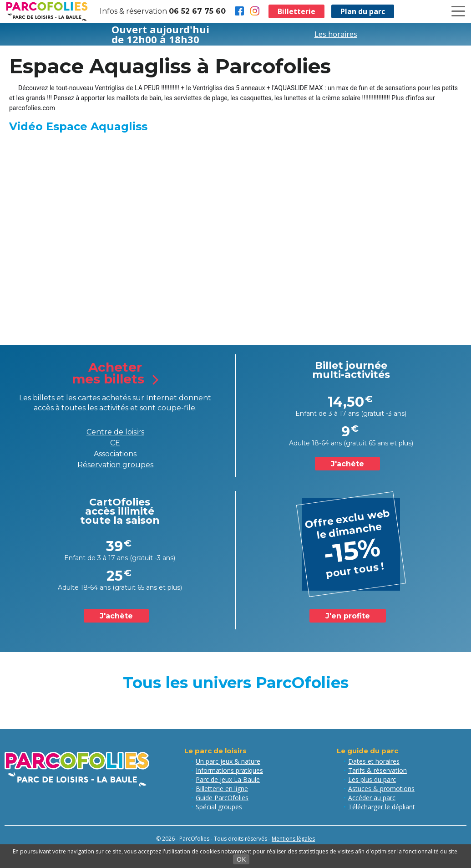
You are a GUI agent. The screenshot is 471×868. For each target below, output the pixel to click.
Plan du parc (363, 11)
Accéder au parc (372, 798)
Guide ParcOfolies (222, 798)
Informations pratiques (229, 770)
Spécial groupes (219, 807)
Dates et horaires (374, 761)
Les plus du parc (372, 779)
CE (115, 443)
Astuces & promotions (381, 789)
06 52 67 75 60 (197, 11)
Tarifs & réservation (377, 770)
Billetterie (296, 11)
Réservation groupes (115, 465)
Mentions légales (293, 839)
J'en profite (348, 616)
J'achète (347, 464)
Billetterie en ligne (222, 789)
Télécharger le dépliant (382, 807)
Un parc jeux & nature (228, 761)
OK (241, 859)
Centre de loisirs (115, 432)
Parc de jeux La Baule (228, 779)
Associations (115, 454)
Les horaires (336, 34)
